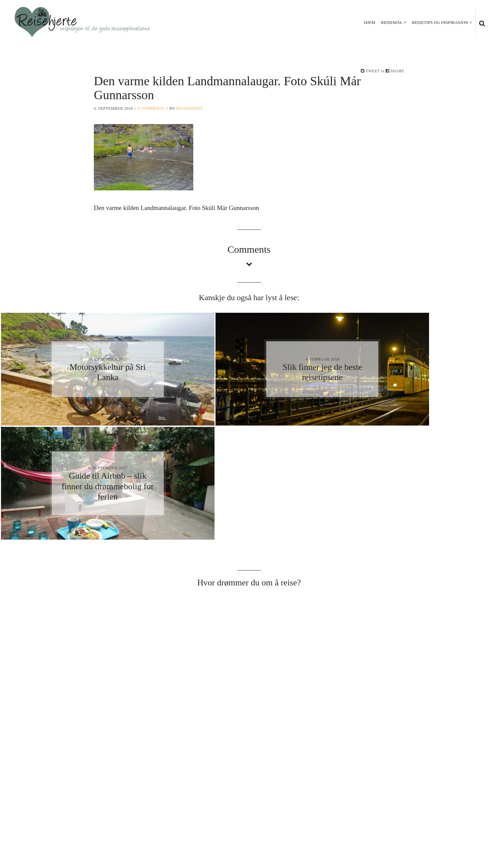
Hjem (369, 22)
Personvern (438, 829)
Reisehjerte (190, 108)
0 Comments (151, 108)
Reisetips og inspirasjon (440, 22)
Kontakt (472, 829)
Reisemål (391, 22)
